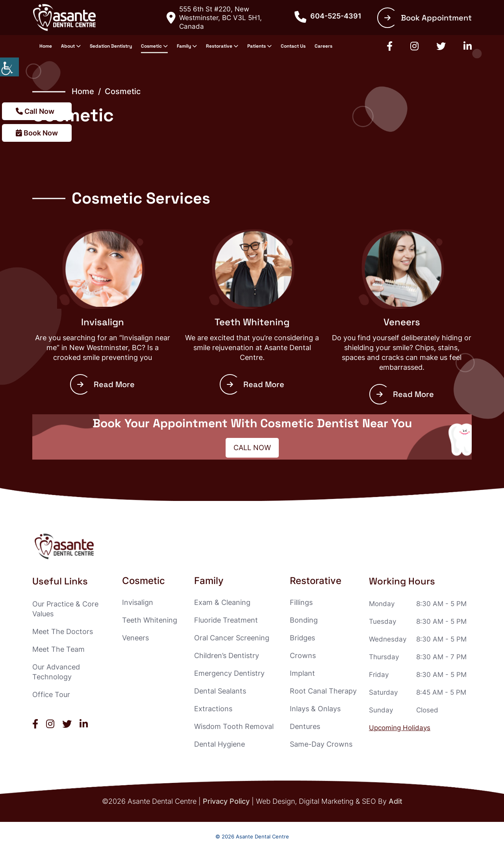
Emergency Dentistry (229, 673)
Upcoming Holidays (400, 728)
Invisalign (103, 322)
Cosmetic (151, 46)
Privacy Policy (226, 801)
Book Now (37, 133)
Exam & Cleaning (222, 602)
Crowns (303, 656)
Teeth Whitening (252, 322)
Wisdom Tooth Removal (234, 726)
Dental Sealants (220, 691)
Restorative (219, 46)
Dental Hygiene (220, 744)
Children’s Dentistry (227, 656)
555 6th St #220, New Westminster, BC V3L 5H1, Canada (214, 18)
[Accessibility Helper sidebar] (9, 67)
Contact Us (293, 46)
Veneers (402, 322)
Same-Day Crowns (321, 744)
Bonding (304, 620)
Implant (302, 673)
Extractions (213, 709)
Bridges (302, 638)
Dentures (305, 726)
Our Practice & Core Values (65, 609)
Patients (257, 46)
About (68, 46)
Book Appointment (428, 18)
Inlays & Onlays (315, 709)
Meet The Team (58, 649)
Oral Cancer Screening (232, 638)
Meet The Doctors (63, 631)
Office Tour (51, 694)
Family (184, 46)
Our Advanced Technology (56, 672)
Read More (106, 384)
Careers (323, 46)
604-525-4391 (328, 16)
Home (46, 46)
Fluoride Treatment (226, 620)
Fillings (301, 602)
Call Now (35, 111)
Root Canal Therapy (323, 691)
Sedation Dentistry (111, 46)
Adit (396, 801)
